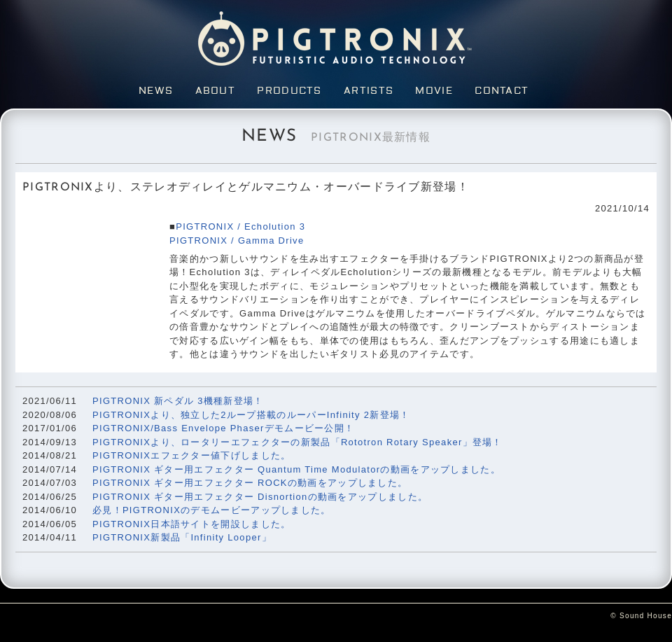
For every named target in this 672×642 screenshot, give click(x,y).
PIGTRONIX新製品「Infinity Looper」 (182, 537)
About (216, 91)
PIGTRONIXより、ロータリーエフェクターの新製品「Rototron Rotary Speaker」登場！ (297, 442)
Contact (502, 91)
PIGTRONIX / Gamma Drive (237, 240)
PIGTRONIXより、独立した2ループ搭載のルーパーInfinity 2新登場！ (251, 415)
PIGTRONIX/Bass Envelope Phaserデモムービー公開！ (223, 428)
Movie (434, 91)
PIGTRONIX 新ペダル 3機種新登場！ (178, 401)
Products (289, 91)
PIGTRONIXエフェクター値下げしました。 (191, 455)
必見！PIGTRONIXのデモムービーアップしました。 (212, 510)
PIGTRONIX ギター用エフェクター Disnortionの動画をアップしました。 (260, 497)
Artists (369, 91)
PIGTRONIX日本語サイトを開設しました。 (191, 524)
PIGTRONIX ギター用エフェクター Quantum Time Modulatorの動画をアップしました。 (296, 469)
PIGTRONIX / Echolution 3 (240, 226)
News (156, 91)
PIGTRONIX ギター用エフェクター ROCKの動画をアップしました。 (250, 483)
